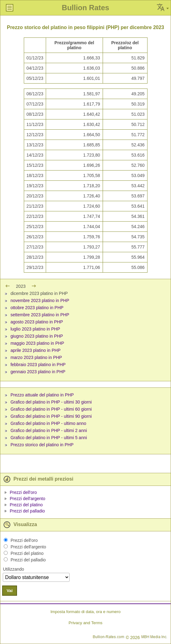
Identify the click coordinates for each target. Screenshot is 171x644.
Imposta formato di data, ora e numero (85, 612)
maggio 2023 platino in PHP (37, 343)
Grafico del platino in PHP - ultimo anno (48, 423)
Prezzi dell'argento (27, 499)
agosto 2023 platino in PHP (37, 322)
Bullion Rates (85, 8)
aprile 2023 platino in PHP (36, 350)
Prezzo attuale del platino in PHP (42, 395)
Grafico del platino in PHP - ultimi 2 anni (49, 430)
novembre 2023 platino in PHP (40, 300)
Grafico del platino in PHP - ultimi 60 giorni (51, 409)
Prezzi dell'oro (23, 492)
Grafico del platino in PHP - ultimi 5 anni (49, 438)
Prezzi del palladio (27, 511)
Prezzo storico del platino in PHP (42, 445)
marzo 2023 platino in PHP (36, 357)
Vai (9, 591)
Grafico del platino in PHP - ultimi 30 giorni (51, 402)
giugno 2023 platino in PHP (37, 336)
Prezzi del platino (26, 505)
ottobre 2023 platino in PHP (37, 308)
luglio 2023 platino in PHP (35, 329)
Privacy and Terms (85, 623)
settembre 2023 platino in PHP (40, 315)
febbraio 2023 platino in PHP (38, 365)
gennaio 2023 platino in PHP (38, 372)
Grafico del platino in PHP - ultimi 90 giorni (51, 416)
